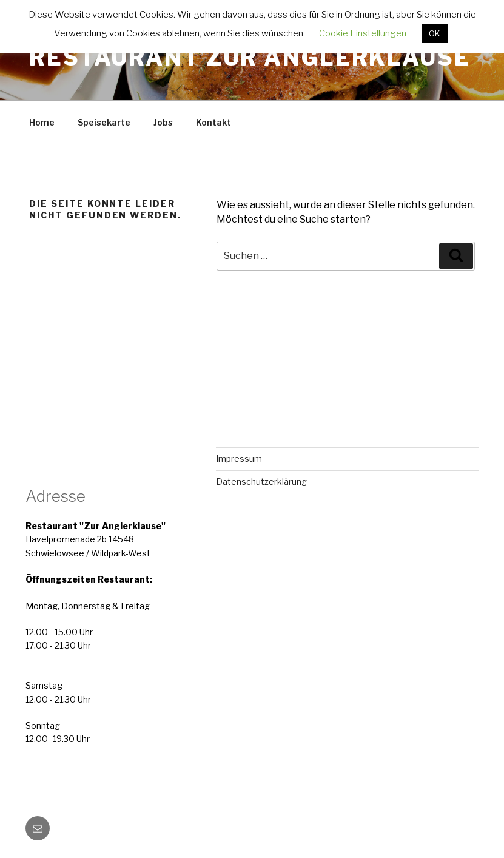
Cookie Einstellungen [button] (363, 33)
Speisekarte (104, 122)
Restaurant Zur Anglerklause (250, 58)
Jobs (163, 122)
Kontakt (213, 122)
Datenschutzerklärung (261, 481)
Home (42, 122)
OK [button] (435, 33)
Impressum (239, 458)
